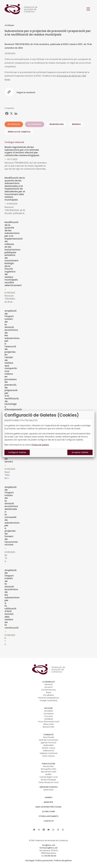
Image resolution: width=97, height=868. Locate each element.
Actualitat (49, 711)
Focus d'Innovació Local (49, 722)
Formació (48, 716)
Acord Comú (48, 812)
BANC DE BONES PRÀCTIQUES (48, 807)
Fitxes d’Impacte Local (49, 782)
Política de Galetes (40, 445)
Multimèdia (48, 745)
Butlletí (48, 774)
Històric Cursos (49, 748)
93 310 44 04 (50, 856)
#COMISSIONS (35, 124)
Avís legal (30, 861)
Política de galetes (63, 861)
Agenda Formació (48, 743)
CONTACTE (49, 821)
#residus (76, 124)
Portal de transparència (48, 698)
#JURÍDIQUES (14, 124)
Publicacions (49, 751)
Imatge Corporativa (48, 700)
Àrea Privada (49, 737)
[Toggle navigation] (88, 9)
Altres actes (49, 724)
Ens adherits (48, 695)
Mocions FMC (48, 727)
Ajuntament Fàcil (49, 772)
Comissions (48, 714)
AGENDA (48, 797)
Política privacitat (44, 861)
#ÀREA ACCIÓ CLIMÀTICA (19, 132)
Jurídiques (49, 719)
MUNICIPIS (48, 802)
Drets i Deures (49, 756)
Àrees (49, 692)
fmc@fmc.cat (49, 845)
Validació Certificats (49, 753)
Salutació (49, 684)
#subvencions (56, 124)
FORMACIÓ (49, 735)
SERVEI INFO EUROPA (49, 787)
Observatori (48, 790)
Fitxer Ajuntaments (49, 816)
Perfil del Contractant (49, 740)
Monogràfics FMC (49, 769)
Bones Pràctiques (48, 780)
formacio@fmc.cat (49, 848)
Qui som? (49, 687)
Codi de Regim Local (48, 777)
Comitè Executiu (48, 690)
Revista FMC (48, 766)
